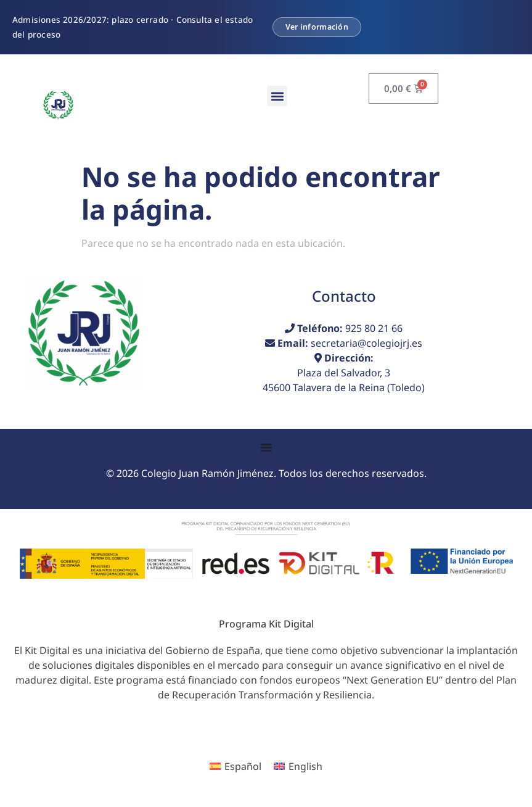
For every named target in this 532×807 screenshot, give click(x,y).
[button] (277, 96)
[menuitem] (235, 767)
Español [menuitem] (243, 766)
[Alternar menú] (266, 447)
